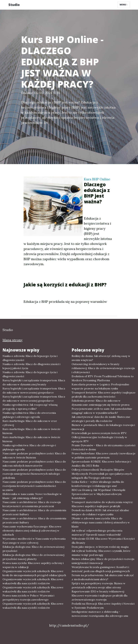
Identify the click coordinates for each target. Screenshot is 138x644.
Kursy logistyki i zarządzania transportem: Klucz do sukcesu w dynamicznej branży (34, 382)
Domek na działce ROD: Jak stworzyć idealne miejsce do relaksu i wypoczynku (100, 512)
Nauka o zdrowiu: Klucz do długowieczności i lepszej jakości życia (31, 366)
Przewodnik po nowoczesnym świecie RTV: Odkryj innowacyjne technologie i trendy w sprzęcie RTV (99, 437)
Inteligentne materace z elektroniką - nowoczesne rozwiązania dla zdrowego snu (100, 614)
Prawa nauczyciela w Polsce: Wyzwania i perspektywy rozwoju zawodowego (28, 597)
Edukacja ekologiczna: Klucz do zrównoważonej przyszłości (33, 549)
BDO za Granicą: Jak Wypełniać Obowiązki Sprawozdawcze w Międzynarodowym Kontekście (98, 494)
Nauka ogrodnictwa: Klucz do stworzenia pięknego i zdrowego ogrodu (29, 415)
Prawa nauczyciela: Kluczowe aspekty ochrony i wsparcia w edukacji (33, 565)
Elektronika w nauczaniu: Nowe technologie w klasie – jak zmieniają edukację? (32, 496)
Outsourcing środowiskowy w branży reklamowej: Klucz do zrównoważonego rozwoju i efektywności (103, 368)
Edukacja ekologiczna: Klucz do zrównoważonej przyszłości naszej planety (33, 557)
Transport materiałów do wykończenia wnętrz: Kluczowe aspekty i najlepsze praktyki (102, 504)
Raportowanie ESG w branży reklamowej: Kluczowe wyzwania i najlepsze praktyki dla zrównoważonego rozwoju (99, 595)
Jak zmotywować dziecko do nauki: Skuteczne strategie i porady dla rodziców (101, 419)
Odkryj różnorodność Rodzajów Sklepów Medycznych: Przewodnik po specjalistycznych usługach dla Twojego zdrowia (102, 474)
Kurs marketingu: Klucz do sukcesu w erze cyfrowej (30, 423)
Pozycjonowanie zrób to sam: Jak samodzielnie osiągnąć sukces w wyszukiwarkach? (102, 411)
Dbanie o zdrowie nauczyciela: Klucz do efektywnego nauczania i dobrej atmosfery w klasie (101, 522)
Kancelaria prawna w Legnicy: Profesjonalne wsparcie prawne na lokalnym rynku (100, 386)
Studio (14, 5)
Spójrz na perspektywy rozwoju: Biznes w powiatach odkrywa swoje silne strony (98, 585)
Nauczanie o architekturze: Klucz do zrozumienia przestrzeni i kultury (34, 512)
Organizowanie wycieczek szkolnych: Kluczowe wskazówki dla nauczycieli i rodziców (33, 581)
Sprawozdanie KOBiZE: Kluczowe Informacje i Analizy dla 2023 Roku (101, 464)
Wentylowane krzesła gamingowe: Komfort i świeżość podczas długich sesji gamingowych (101, 569)
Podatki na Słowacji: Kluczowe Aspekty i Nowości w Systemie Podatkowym (103, 606)
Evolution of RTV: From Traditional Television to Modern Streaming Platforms (103, 378)
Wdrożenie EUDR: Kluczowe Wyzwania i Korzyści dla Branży (103, 541)
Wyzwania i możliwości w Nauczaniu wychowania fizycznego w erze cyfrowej (34, 541)
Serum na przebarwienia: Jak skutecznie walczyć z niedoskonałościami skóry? (103, 577)
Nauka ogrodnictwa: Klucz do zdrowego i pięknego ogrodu (29, 447)
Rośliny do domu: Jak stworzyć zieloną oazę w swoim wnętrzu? (101, 358)
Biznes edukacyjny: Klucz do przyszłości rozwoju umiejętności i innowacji (103, 561)
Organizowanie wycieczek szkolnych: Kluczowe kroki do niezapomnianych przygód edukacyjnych (34, 573)
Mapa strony (13, 340)
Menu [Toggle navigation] (123, 5)
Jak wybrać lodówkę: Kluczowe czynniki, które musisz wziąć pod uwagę (101, 553)
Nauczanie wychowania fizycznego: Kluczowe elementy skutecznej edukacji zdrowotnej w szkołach (32, 530)
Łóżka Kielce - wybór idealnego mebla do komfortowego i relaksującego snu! (98, 484)
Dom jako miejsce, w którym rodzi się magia (100, 547)
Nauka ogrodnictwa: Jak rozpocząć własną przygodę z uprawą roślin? (30, 407)
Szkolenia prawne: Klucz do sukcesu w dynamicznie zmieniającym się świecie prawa (101, 403)
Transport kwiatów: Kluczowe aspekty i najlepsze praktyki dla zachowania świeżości (104, 394)
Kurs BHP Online (97, 179)
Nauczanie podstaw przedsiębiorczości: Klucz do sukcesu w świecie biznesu (34, 455)
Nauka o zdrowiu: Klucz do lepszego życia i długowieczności (30, 358)
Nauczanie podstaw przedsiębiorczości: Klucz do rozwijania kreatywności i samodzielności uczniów (34, 486)
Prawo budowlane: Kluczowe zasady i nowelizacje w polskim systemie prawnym (104, 455)
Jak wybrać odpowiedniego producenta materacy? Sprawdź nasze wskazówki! (97, 533)
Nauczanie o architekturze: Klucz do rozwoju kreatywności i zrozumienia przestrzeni (32, 504)
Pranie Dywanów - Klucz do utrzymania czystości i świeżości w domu (103, 447)
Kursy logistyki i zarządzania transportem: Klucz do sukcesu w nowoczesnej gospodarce (34, 390)
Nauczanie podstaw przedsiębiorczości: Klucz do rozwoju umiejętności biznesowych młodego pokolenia (34, 474)
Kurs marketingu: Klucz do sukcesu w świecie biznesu (31, 431)
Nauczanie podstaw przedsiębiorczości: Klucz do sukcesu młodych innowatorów (34, 464)
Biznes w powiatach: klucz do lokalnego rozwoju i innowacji (103, 427)
